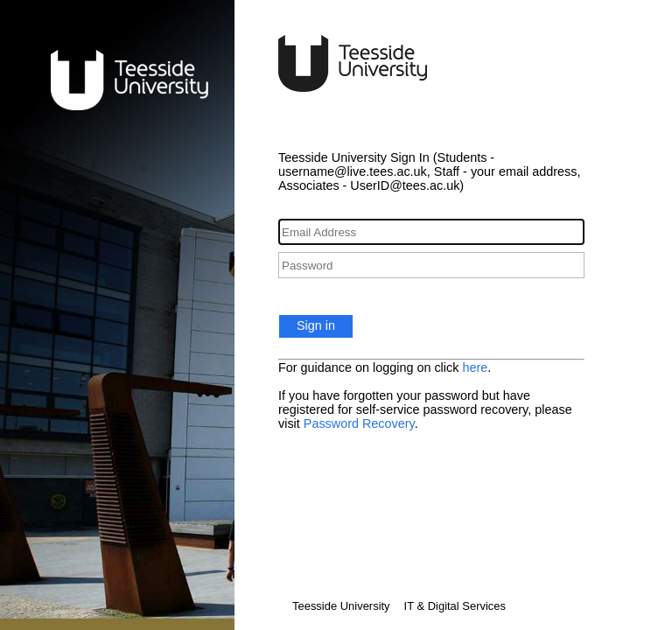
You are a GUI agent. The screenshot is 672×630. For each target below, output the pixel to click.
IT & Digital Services (455, 606)
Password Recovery (359, 423)
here (475, 367)
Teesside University (341, 606)
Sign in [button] (316, 325)
